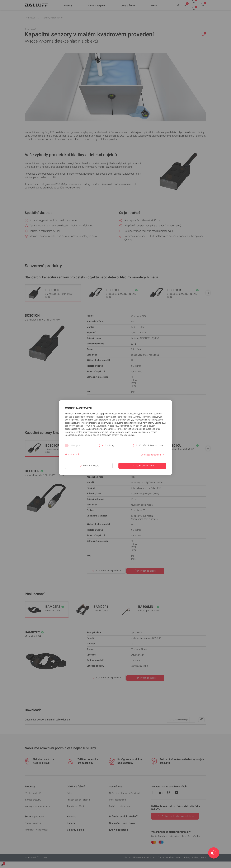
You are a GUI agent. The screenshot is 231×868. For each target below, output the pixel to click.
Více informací (72, 454)
